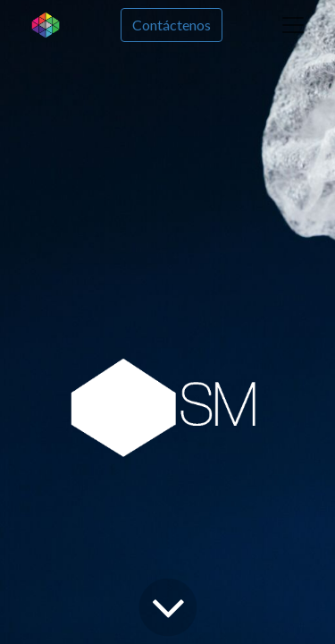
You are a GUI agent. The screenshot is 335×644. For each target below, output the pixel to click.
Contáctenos (172, 25)
